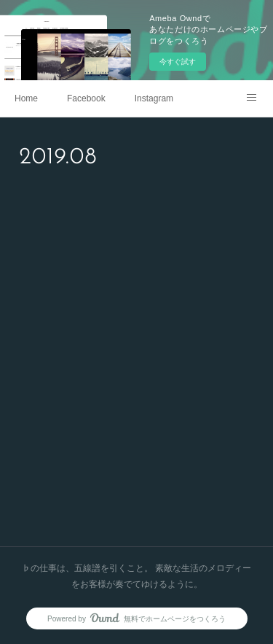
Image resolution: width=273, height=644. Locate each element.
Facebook (86, 98)
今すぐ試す (178, 62)
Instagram (154, 98)
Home (26, 98)
